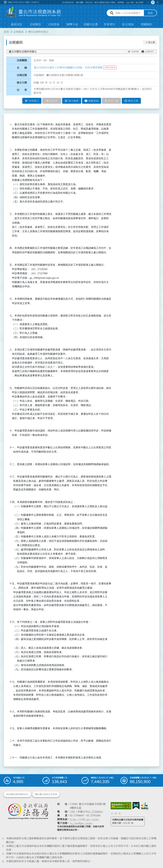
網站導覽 (80, 2)
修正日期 (22, 83)
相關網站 (146, 24)
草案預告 (109, 24)
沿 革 (22, 90)
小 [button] (148, 2)
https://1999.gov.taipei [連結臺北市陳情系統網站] (85, 819)
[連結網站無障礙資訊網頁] (121, 806)
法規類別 (35, 24)
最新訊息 (17, 24)
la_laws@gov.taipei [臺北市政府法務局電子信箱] (81, 823)
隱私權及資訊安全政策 (46, 794)
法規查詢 (54, 24)
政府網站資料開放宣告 (17, 794)
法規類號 (22, 60)
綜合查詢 (128, 24)
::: (2, 30)
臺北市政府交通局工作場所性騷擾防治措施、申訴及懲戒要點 (68, 67)
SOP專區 (121, 2)
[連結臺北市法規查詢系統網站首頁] (34, 12)
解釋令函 (72, 24)
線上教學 (139, 2)
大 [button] (158, 2)
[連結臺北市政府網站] (144, 806)
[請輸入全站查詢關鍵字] (129, 13)
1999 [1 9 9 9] (72, 812)
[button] (150, 42)
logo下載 (130, 2)
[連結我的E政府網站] (136, 806)
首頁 (6, 32)
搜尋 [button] (150, 13)
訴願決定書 (91, 24)
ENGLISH (89, 2)
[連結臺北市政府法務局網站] (28, 811)
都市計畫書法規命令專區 (105, 2)
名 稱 (22, 68)
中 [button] (153, 2)
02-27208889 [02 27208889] (95, 812)
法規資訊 (18, 32)
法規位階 (22, 75)
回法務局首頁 (68, 2)
